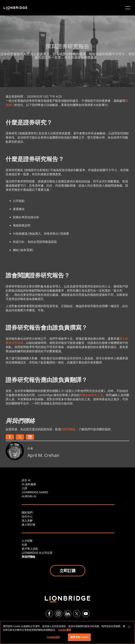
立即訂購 (68, 570)
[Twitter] (77, 614)
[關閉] (129, 627)
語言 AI (26, 480)
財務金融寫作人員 (91, 395)
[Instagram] (58, 614)
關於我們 (27, 512)
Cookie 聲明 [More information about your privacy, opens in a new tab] (65, 630)
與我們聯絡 (68, 429)
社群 (24, 545)
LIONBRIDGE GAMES (35, 492)
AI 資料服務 (29, 484)
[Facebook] (49, 614)
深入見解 (27, 520)
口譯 (24, 488)
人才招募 (27, 541)
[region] (67, 632)
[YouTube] (86, 614)
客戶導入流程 (30, 549)
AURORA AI (29, 496)
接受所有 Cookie (79, 637)
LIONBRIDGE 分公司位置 (37, 553)
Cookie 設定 (53, 637)
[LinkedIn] (68, 614)
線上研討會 (29, 524)
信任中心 (27, 516)
